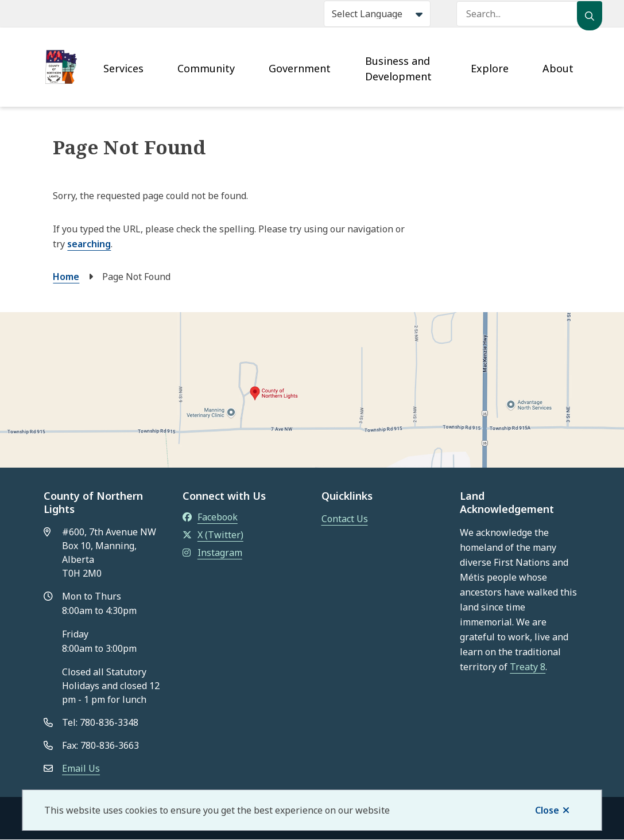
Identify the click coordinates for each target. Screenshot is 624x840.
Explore (490, 68)
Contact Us (345, 519)
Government (300, 68)
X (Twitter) (213, 535)
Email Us (81, 768)
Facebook (210, 517)
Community (206, 68)
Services (123, 68)
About (558, 68)
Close (547, 810)
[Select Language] (377, 14)
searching (89, 244)
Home (66, 277)
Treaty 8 (528, 667)
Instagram (212, 553)
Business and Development (398, 69)
